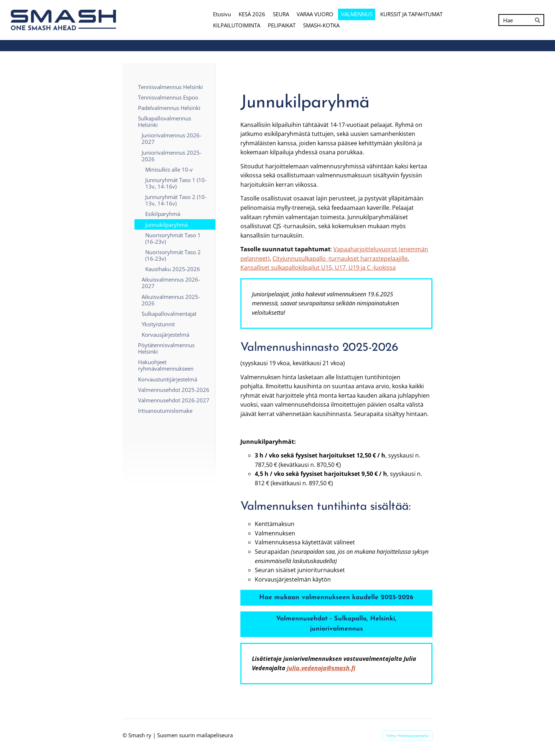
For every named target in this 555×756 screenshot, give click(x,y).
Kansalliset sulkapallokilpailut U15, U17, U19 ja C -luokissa (318, 268)
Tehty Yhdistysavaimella (407, 735)
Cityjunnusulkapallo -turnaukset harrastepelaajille (340, 258)
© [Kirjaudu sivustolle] (125, 735)
